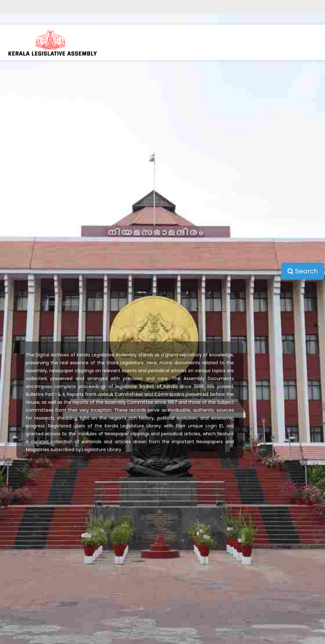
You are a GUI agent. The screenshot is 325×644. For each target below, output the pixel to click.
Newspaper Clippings (47, 633)
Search (303, 134)
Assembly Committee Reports (47, 606)
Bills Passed (47, 580)
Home (47, 553)
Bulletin (47, 593)
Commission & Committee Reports (47, 620)
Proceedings (47, 566)
